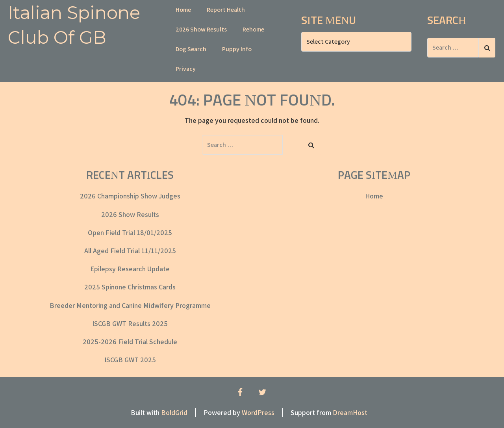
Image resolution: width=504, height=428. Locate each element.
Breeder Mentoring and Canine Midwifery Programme (130, 305)
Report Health (226, 10)
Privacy (186, 69)
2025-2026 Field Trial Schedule (130, 342)
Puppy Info (237, 49)
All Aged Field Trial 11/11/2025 (130, 251)
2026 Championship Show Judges (130, 196)
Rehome (253, 29)
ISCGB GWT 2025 (130, 360)
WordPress (258, 412)
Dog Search (191, 49)
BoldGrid (174, 412)
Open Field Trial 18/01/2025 (130, 233)
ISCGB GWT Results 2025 (130, 323)
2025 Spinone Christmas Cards (130, 287)
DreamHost (350, 412)
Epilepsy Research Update (130, 269)
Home (183, 10)
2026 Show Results (201, 29)
